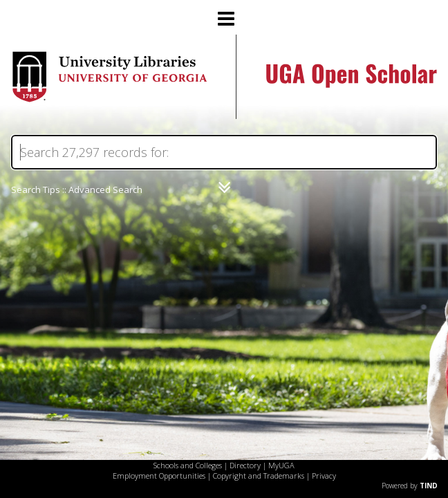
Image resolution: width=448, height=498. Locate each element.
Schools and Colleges (188, 465)
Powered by (410, 486)
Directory (245, 465)
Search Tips (36, 190)
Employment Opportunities (159, 476)
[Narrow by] (224, 187)
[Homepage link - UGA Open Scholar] (224, 115)
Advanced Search (105, 190)
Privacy (324, 476)
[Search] (224, 152)
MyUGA (281, 465)
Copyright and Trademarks (259, 476)
